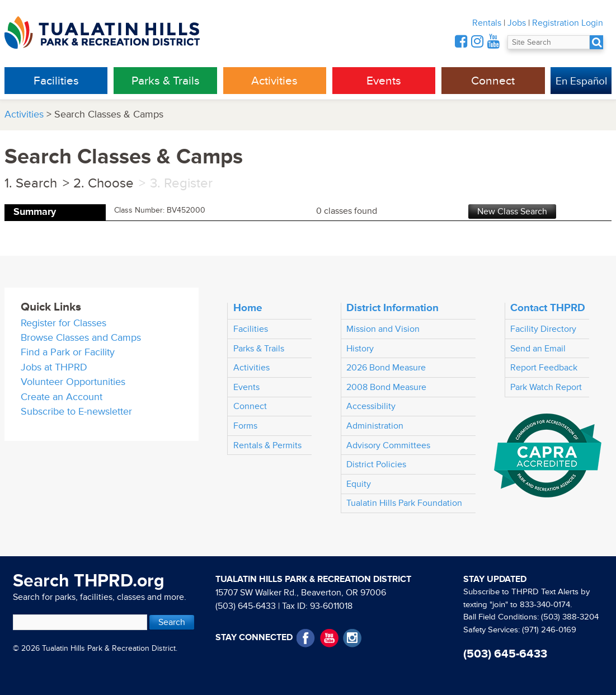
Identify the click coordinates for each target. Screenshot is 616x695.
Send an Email (538, 349)
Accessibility (371, 406)
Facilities (56, 81)
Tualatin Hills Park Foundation (404, 503)
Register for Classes (64, 323)
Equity (359, 484)
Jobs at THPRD (54, 367)
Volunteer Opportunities (73, 382)
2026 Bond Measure (386, 368)
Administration (375, 426)
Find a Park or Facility (68, 352)
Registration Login (568, 23)
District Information (392, 308)
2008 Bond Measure (386, 387)
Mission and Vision (383, 329)
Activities (274, 81)
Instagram (352, 638)
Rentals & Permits (267, 445)
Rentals (487, 23)
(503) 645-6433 (246, 606)
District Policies (376, 464)
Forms (245, 426)
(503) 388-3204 (570, 617)
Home (248, 308)
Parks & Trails (166, 81)
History (360, 349)
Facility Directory (543, 329)
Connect (493, 81)
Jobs (517, 23)
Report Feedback (544, 368)
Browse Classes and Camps (81, 338)
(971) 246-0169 (549, 630)
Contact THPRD (548, 308)
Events (384, 81)
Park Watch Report (546, 387)
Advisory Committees (388, 445)
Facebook (306, 638)
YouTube (329, 638)
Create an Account (62, 397)
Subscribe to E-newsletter (76, 412)
